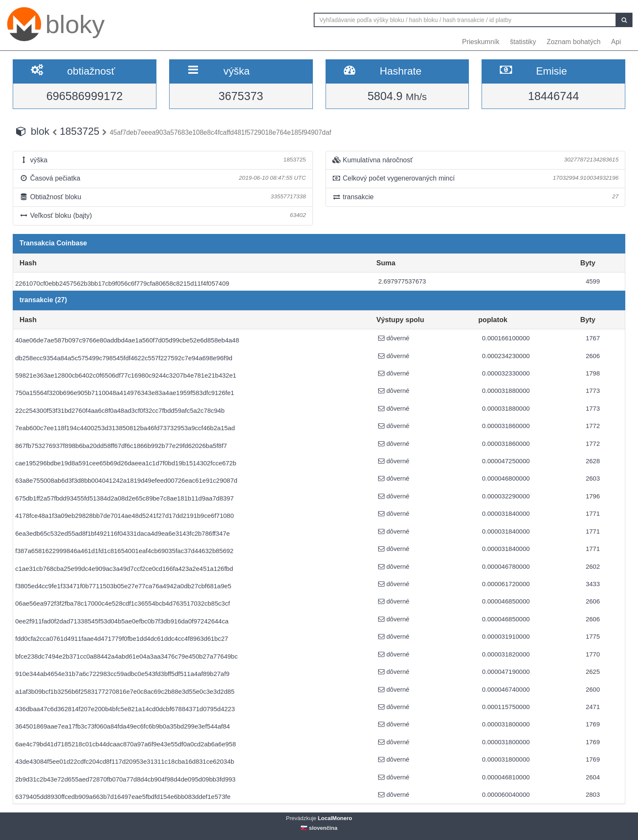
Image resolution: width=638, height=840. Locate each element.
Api (616, 42)
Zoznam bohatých (573, 42)
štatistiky (523, 42)
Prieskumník (481, 42)
